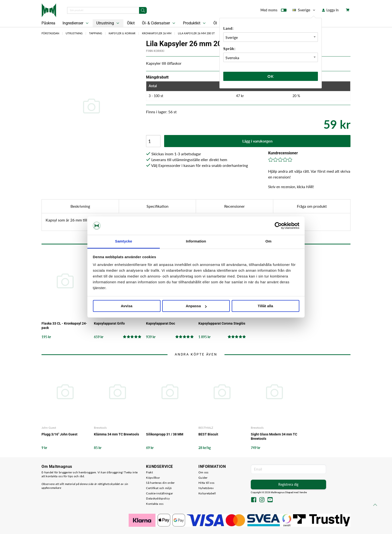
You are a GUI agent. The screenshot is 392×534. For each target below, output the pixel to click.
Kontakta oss (155, 504)
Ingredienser (76, 23)
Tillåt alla (266, 306)
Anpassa (196, 306)
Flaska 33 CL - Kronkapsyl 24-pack (64, 326)
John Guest (49, 428)
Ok (271, 76)
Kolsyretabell (207, 493)
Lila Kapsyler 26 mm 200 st (196, 33)
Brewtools (100, 428)
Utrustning (108, 23)
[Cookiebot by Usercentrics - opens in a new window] (278, 226)
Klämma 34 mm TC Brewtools (116, 434)
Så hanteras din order (160, 483)
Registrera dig (288, 484)
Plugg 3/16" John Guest (59, 434)
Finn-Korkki (155, 51)
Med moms (273, 11)
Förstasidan (50, 33)
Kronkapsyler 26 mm (157, 33)
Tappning (96, 33)
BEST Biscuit (208, 434)
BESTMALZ (206, 428)
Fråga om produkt (312, 206)
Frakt (149, 472)
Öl (215, 23)
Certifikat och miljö (159, 488)
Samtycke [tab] (124, 241)
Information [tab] (196, 241)
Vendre (303, 492)
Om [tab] (268, 241)
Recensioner (234, 206)
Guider (203, 478)
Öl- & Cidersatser (159, 23)
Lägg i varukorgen (257, 141)
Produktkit (195, 23)
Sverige (304, 10)
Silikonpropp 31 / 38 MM (165, 434)
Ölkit (131, 23)
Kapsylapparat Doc (161, 323)
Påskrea (48, 23)
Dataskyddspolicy (158, 498)
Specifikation (157, 206)
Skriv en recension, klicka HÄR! (291, 187)
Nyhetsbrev (206, 488)
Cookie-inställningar (159, 493)
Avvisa (127, 306)
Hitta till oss (206, 483)
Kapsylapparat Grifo (109, 323)
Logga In (330, 10)
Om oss (203, 472)
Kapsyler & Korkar (122, 33)
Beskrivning (80, 206)
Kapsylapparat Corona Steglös (222, 323)
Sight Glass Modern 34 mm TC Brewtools (274, 436)
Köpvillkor (153, 478)
